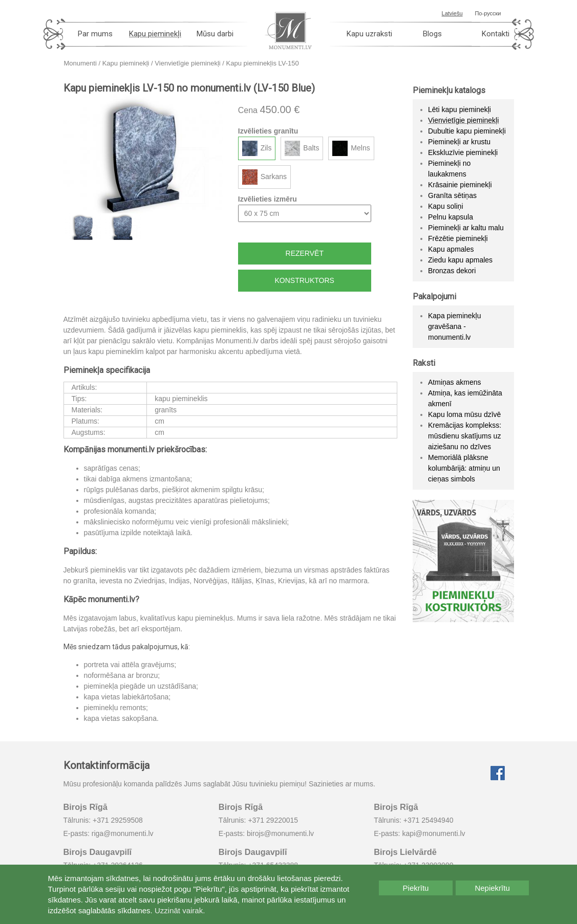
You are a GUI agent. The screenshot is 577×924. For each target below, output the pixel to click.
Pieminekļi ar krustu (459, 142)
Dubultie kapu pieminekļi (467, 131)
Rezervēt (305, 253)
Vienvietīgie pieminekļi (463, 120)
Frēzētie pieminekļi (458, 238)
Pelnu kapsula (451, 217)
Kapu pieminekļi (155, 34)
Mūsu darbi (215, 34)
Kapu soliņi (446, 206)
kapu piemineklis (181, 399)
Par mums (95, 34)
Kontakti (496, 34)
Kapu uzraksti (369, 34)
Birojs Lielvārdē (405, 852)
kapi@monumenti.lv (433, 833)
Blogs (432, 34)
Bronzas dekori (452, 271)
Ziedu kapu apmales (460, 260)
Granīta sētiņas (452, 195)
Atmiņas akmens (454, 382)
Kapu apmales (451, 249)
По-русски (488, 13)
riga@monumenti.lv (123, 833)
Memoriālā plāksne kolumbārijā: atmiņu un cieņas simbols (464, 468)
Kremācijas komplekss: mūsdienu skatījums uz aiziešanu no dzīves (465, 436)
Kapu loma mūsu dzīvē (464, 414)
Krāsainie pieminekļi (460, 185)
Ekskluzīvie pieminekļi (463, 152)
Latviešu (452, 13)
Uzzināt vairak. (180, 910)
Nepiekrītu (492, 888)
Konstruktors (305, 280)
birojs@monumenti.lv (280, 833)
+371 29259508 (118, 820)
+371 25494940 (429, 820)
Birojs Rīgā (86, 807)
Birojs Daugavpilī (98, 852)
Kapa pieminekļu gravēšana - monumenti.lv (455, 326)
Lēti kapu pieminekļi (460, 109)
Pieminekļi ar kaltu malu (466, 228)
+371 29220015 (273, 820)
